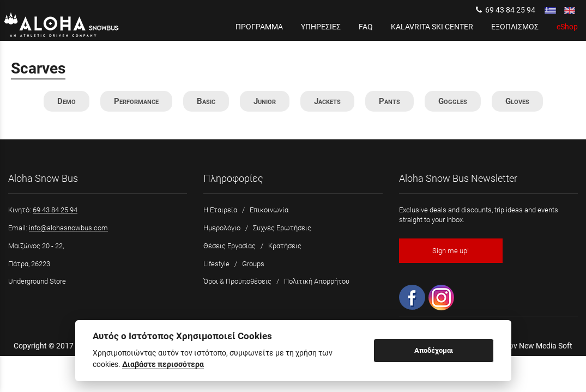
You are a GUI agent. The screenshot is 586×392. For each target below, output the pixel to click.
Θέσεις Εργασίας (229, 246)
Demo (67, 101)
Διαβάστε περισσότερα (163, 364)
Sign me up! (451, 251)
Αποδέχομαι (434, 350)
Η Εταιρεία (220, 210)
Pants (389, 101)
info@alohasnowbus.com (68, 228)
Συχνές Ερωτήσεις (282, 228)
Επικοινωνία (269, 210)
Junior (265, 101)
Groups (253, 264)
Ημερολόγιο (222, 228)
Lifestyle (216, 264)
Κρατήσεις (285, 246)
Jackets (327, 101)
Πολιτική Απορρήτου (317, 281)
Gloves (517, 101)
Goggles (453, 101)
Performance (136, 101)
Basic (206, 101)
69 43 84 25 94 (506, 10)
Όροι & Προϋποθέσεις (237, 281)
